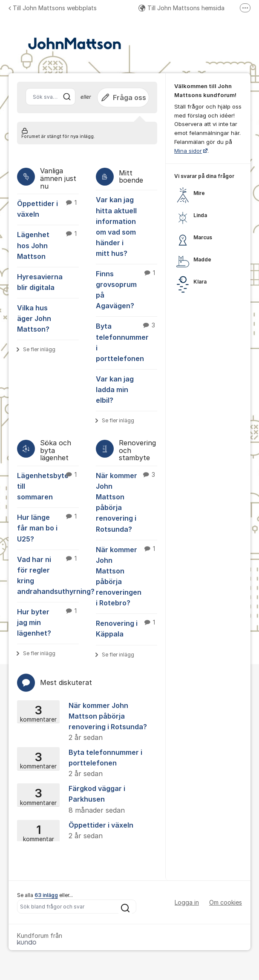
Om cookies (226, 902)
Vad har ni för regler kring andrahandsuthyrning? (48, 575)
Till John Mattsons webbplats (53, 8)
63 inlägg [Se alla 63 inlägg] (46, 895)
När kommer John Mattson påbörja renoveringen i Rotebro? (127, 576)
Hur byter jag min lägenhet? (48, 622)
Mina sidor (188, 151)
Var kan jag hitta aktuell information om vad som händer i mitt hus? (116, 226)
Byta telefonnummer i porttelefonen (127, 342)
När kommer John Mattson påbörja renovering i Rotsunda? (127, 502)
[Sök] (67, 97)
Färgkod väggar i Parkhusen (84, 800)
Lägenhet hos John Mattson (48, 245)
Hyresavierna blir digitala (40, 282)
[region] (208, 234)
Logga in (187, 902)
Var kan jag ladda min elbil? (115, 390)
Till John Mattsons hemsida (181, 8)
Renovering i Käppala (127, 628)
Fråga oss (123, 97)
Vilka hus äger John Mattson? (34, 318)
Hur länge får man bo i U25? (48, 527)
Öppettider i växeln (48, 208)
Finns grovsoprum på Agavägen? (127, 289)
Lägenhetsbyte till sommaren (48, 486)
